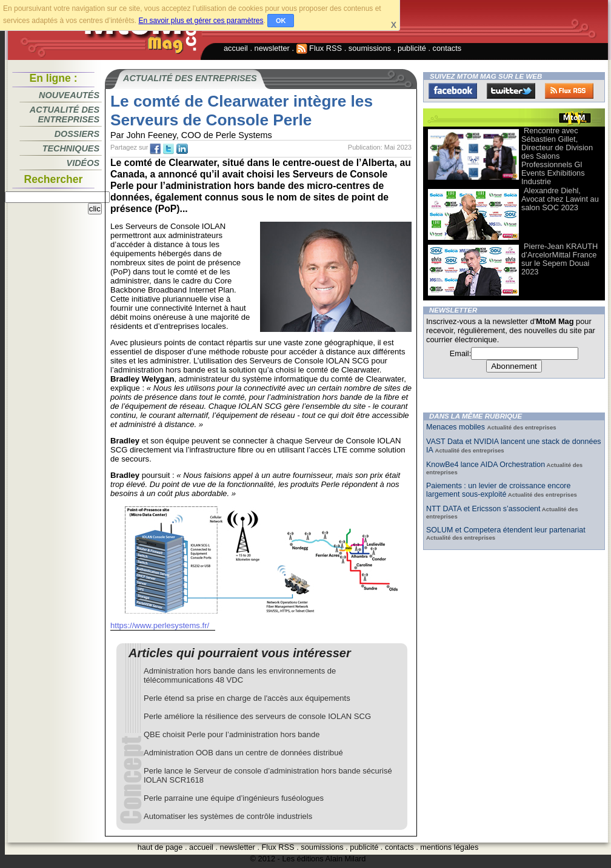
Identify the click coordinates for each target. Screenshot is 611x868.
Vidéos (83, 163)
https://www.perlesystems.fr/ (160, 625)
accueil (236, 48)
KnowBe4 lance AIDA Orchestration (486, 465)
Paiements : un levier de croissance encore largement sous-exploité (498, 490)
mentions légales (449, 847)
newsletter (272, 48)
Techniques (71, 148)
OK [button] (281, 21)
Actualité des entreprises (65, 114)
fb (155, 149)
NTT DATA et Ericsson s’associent (483, 509)
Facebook (453, 91)
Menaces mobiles (457, 427)
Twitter (511, 91)
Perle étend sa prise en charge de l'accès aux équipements (247, 698)
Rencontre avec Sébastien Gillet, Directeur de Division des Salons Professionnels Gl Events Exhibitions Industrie (557, 156)
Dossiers (77, 134)
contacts (447, 48)
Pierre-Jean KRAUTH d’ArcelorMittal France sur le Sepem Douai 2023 (559, 259)
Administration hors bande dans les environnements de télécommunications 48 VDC (240, 675)
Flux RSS (319, 48)
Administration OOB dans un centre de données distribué (243, 753)
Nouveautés (69, 95)
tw (169, 149)
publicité (412, 48)
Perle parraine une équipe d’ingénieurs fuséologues (234, 798)
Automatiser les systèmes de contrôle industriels (228, 816)
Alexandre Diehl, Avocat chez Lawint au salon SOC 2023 (560, 199)
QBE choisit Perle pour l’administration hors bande (232, 734)
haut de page (160, 847)
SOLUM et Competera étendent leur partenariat (506, 530)
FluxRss (569, 91)
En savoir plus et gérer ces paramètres (201, 21)
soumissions (370, 48)
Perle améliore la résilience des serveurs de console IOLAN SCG (257, 716)
